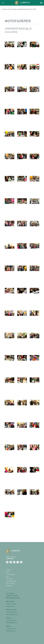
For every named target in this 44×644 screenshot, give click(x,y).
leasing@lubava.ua (11, 631)
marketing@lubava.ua (12, 614)
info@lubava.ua (10, 606)
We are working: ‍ (11, 557)
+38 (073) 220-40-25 (11, 612)
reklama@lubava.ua (11, 623)
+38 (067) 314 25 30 (11, 629)
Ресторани (9, 579)
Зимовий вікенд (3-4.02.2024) (27, 9)
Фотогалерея (13, 9)
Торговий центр (11, 581)
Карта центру (10, 583)
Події (7, 572)
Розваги (9, 570)
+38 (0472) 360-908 (11, 604)
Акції (7, 577)
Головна (5, 9)
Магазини (9, 586)
